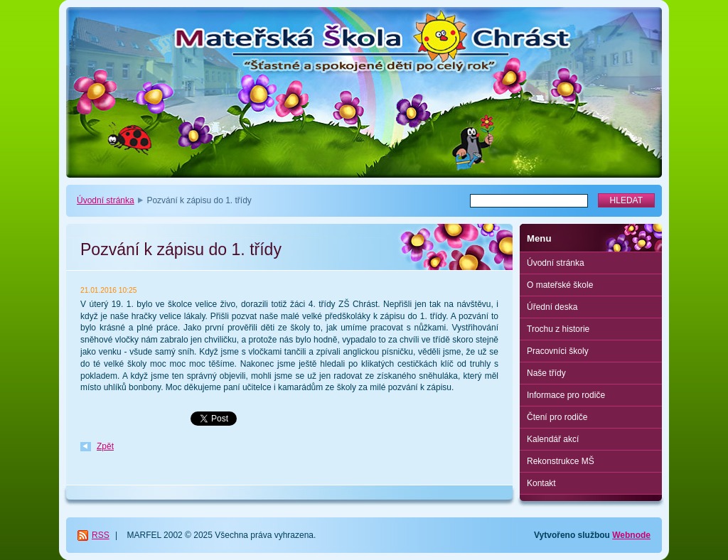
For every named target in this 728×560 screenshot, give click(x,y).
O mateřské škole (560, 285)
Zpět (105, 446)
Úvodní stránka (106, 200)
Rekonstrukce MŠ (561, 461)
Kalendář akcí (553, 439)
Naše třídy (546, 373)
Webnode (631, 535)
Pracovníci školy (558, 351)
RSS (101, 535)
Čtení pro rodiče (557, 417)
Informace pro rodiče (566, 395)
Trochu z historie (558, 329)
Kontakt (541, 483)
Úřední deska (552, 307)
